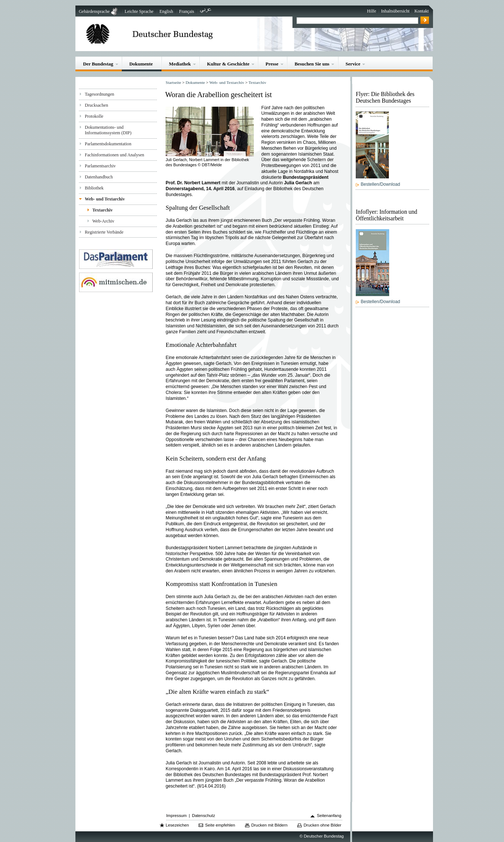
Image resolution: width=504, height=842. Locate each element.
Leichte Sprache (139, 11)
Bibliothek (94, 188)
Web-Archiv (103, 221)
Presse (272, 64)
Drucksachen (96, 105)
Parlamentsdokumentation (108, 144)
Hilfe (372, 11)
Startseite (173, 82)
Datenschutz (204, 816)
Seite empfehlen (220, 825)
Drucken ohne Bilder (322, 825)
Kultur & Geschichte (228, 64)
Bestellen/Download (380, 184)
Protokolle (94, 116)
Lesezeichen (177, 825)
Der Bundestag (98, 64)
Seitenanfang (329, 816)
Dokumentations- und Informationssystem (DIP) (108, 130)
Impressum (177, 816)
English (166, 11)
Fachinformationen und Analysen (114, 155)
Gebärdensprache (94, 11)
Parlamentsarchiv (100, 166)
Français (187, 11)
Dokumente (141, 64)
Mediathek (180, 64)
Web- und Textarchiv (105, 199)
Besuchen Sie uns (312, 64)
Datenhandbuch (99, 177)
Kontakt (421, 11)
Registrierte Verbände (104, 232)
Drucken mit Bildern (269, 825)
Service (353, 64)
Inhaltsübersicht (395, 11)
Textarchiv (102, 210)
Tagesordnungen (99, 94)
